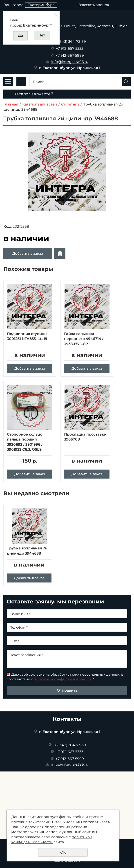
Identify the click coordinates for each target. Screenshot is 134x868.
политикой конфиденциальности (63, 689)
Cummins (70, 104)
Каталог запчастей (40, 104)
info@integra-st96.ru (70, 62)
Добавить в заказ (28, 253)
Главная (11, 104)
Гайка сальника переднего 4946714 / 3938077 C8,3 (84, 339)
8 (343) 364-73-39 (71, 42)
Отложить (60, 254)
